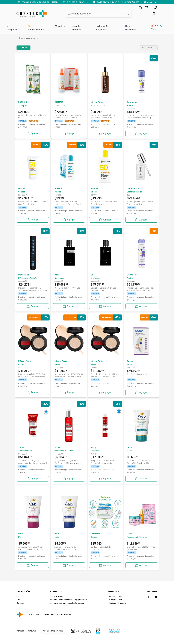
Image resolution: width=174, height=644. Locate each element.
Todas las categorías (29, 38)
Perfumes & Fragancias (102, 28)
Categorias (12, 28)
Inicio (19, 596)
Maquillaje (60, 26)
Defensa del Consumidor (27, 631)
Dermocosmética (36, 28)
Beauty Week (156, 27)
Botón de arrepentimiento (54, 631)
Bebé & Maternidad (131, 28)
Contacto (20, 603)
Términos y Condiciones (61, 614)
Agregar (32, 134)
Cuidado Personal (76, 28)
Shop (19, 600)
